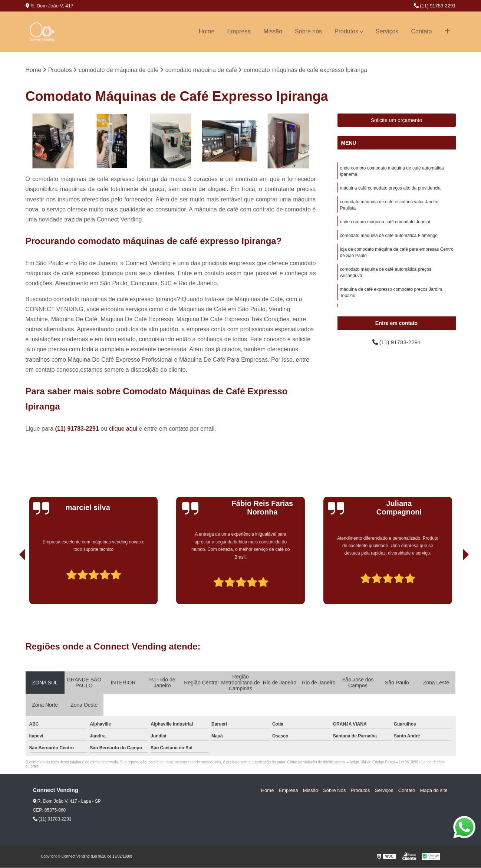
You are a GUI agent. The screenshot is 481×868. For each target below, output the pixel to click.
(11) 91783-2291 (435, 6)
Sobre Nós (340, 791)
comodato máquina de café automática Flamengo (389, 238)
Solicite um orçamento (397, 121)
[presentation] (12, 583)
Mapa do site (434, 791)
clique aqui (123, 429)
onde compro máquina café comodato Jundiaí (385, 224)
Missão (273, 31)
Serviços (387, 31)
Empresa (239, 31)
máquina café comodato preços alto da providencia (391, 189)
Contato (421, 31)
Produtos (346, 31)
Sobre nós (308, 31)
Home (207, 31)
